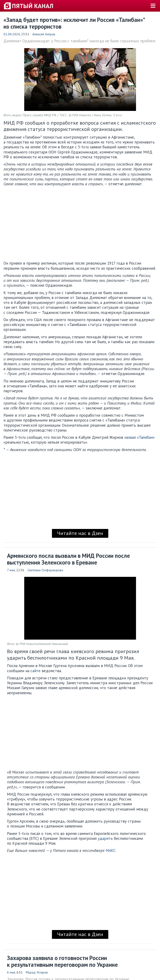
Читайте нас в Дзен (80, 533)
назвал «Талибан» (140, 437)
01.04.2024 (12, 34)
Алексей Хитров (44, 34)
